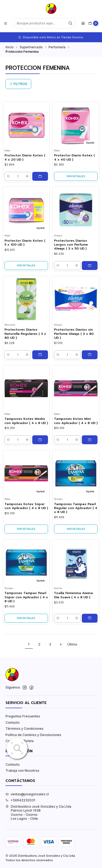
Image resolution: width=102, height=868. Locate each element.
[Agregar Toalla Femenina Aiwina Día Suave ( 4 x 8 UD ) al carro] (90, 618)
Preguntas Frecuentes (23, 716)
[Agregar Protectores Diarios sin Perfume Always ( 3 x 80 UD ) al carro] (90, 355)
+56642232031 (20, 800)
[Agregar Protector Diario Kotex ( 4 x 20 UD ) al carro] (40, 176)
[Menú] (6, 23)
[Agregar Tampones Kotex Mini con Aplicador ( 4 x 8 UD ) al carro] (90, 440)
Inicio (10, 47)
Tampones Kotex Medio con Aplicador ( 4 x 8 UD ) (26, 421)
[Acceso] (83, 23)
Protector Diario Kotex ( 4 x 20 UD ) (25, 157)
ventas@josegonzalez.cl (27, 794)
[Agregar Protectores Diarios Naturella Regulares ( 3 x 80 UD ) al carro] (40, 355)
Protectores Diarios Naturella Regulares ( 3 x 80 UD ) (25, 334)
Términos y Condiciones (25, 729)
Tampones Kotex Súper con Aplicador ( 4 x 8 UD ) (26, 506)
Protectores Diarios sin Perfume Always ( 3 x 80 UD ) (74, 334)
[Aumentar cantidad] (27, 176)
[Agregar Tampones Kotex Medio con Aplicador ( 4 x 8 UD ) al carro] (40, 440)
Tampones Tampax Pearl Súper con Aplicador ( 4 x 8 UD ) (26, 597)
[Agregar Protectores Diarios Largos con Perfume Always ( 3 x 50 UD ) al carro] (90, 266)
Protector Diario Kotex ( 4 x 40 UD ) (74, 157)
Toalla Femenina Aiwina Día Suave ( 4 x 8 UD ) (73, 595)
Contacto (13, 723)
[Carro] (93, 23)
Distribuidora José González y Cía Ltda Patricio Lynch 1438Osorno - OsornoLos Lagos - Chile (38, 813)
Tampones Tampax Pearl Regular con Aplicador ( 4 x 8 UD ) (76, 508)
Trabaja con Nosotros (22, 771)
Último (72, 644)
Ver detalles (76, 176)
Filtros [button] (18, 84)
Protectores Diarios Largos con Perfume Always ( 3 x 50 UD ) (71, 245)
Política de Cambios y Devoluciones (33, 735)
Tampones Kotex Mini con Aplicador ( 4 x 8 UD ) (76, 421)
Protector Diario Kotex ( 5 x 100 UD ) (25, 243)
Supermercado (31, 47)
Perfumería (57, 47)
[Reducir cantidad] (8, 176)
